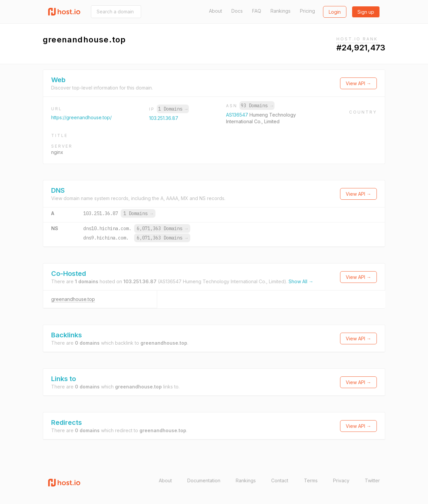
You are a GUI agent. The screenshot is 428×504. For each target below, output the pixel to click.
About (216, 11)
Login (335, 12)
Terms (311, 480)
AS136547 (238, 115)
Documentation (204, 480)
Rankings (281, 11)
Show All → (301, 281)
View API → (358, 83)
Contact (280, 480)
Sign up (366, 12)
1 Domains (173, 109)
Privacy (341, 480)
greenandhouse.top (73, 299)
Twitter (372, 480)
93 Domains (257, 106)
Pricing (307, 11)
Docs (237, 11)
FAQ (257, 11)
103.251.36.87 (164, 118)
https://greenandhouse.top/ (81, 117)
